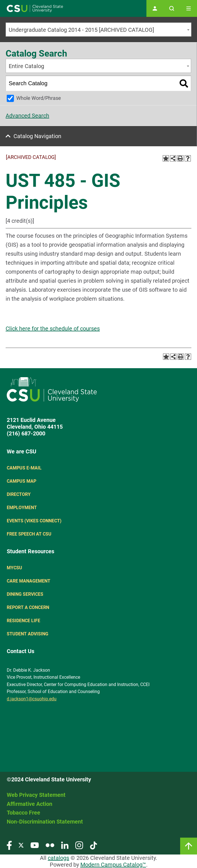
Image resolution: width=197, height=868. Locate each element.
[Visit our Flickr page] (50, 845)
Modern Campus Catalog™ (113, 865)
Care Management (29, 581)
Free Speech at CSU (29, 534)
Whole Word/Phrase (39, 98)
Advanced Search (27, 116)
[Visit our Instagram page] (79, 845)
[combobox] (98, 30)
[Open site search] (172, 8)
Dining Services (25, 594)
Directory (19, 494)
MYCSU (14, 568)
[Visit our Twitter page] (21, 845)
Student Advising (28, 634)
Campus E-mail (24, 468)
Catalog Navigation (37, 136)
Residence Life (23, 621)
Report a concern (28, 607)
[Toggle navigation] (189, 8)
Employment (22, 508)
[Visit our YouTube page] (35, 845)
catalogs (58, 858)
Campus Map (21, 481)
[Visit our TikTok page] (93, 845)
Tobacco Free (23, 813)
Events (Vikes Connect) (34, 521)
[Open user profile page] (155, 8)
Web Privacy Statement (36, 795)
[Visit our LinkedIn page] (65, 845)
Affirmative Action (30, 804)
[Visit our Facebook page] (9, 845)
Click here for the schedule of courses (53, 329)
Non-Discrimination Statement (45, 822)
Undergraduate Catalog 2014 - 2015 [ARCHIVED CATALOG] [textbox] (81, 30)
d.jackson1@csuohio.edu (32, 699)
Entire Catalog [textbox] (26, 66)
